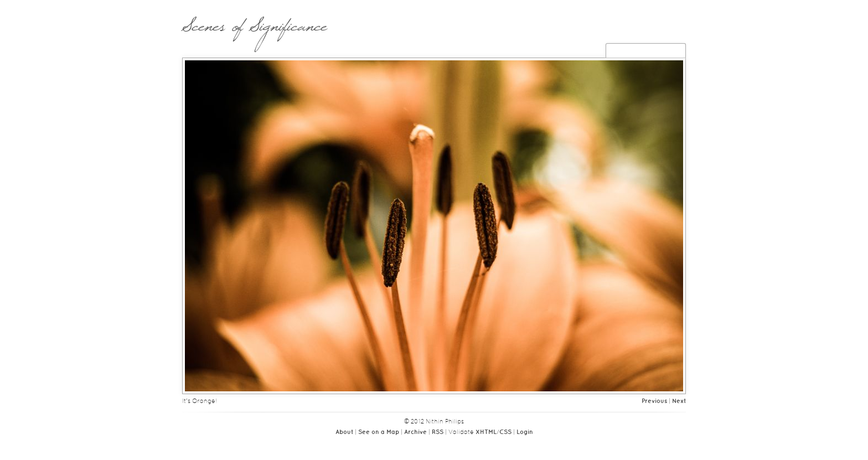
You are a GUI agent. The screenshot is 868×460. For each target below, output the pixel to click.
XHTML (486, 432)
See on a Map (379, 432)
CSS (505, 432)
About (344, 432)
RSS (438, 432)
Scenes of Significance (254, 32)
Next (679, 401)
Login (525, 432)
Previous (654, 401)
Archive (415, 432)
